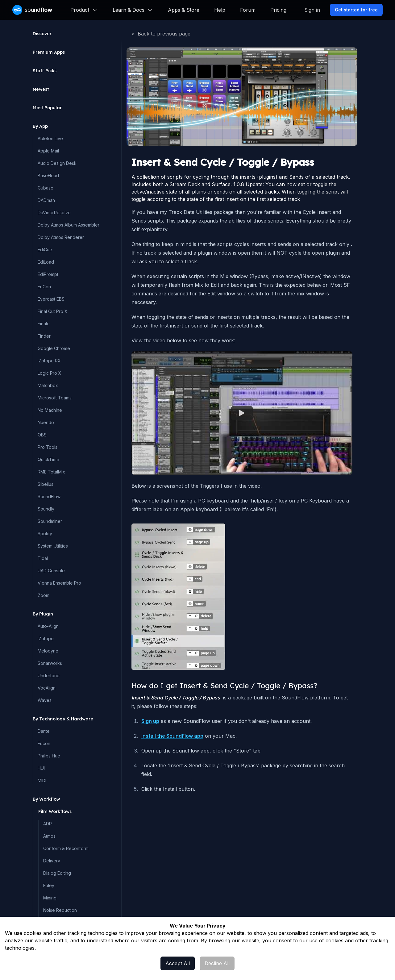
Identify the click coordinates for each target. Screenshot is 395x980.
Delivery (52, 861)
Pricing (278, 10)
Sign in (312, 10)
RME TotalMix (51, 472)
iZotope (46, 638)
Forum (248, 10)
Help (220, 10)
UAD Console (51, 571)
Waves (45, 700)
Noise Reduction (60, 910)
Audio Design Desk (57, 163)
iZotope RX (49, 361)
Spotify (45, 534)
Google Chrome (54, 348)
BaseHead (48, 175)
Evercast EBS (51, 299)
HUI (41, 768)
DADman (46, 200)
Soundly (46, 509)
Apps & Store (184, 10)
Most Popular (47, 108)
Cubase (46, 188)
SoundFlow (49, 496)
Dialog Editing (57, 873)
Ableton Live (50, 138)
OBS (42, 435)
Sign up (150, 721)
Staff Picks (45, 71)
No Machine (50, 410)
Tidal (43, 558)
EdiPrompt (48, 274)
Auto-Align (48, 626)
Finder (44, 336)
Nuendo (46, 422)
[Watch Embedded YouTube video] (242, 413)
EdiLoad (46, 262)
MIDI (42, 780)
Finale (44, 324)
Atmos (49, 836)
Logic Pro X (50, 373)
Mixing (50, 898)
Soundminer (50, 521)
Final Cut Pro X (53, 311)
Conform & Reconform (66, 848)
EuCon (44, 287)
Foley (49, 885)
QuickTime (48, 459)
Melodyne (48, 651)
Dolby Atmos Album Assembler (69, 225)
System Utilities (53, 546)
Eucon (44, 743)
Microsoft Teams (55, 398)
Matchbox (48, 385)
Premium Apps (49, 52)
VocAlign (47, 688)
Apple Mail (48, 151)
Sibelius (46, 484)
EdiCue (45, 250)
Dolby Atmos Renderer (61, 237)
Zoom (44, 595)
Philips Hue (49, 756)
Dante (44, 731)
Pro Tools (48, 447)
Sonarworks (50, 663)
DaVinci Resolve (54, 213)
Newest (41, 89)
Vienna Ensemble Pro (59, 583)
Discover (42, 34)
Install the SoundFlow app (172, 736)
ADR (48, 824)
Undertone (49, 676)
